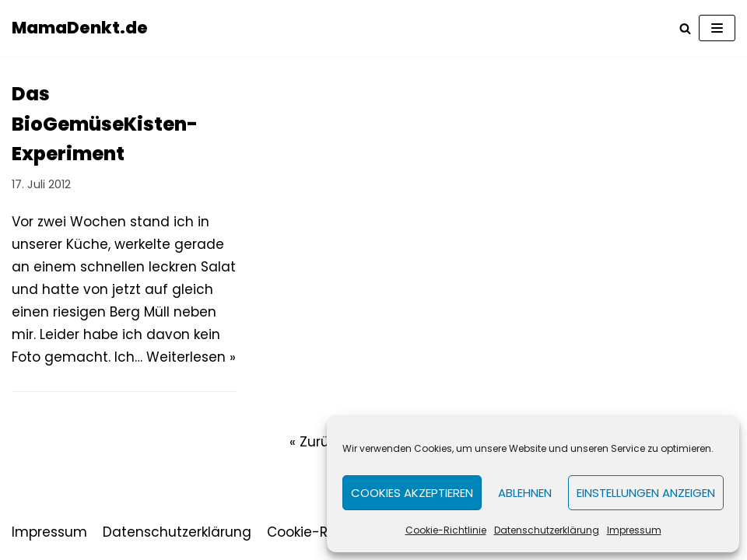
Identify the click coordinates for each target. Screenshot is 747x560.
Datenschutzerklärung (547, 530)
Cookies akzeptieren (412, 493)
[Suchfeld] (685, 28)
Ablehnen (525, 493)
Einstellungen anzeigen (646, 493)
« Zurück (317, 442)
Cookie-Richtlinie (446, 530)
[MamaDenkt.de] (80, 28)
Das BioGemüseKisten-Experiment (105, 124)
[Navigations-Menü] (717, 28)
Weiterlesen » (191, 357)
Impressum (634, 530)
